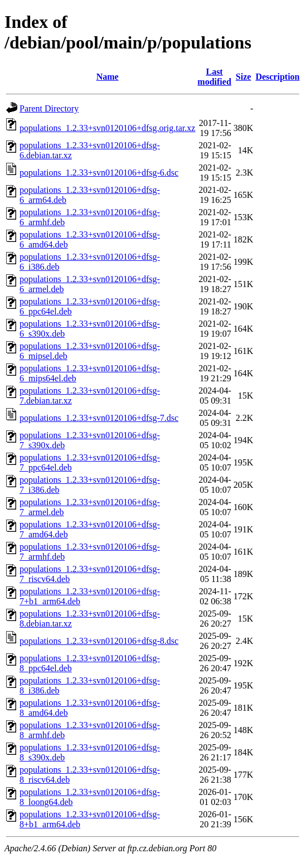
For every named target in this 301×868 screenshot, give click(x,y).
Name (108, 77)
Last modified (214, 77)
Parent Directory (49, 108)
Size (244, 77)
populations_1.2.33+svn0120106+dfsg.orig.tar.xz (107, 128)
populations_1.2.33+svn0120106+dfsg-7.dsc (99, 418)
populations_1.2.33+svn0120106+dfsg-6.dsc (99, 173)
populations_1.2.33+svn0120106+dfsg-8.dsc (99, 641)
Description (277, 77)
